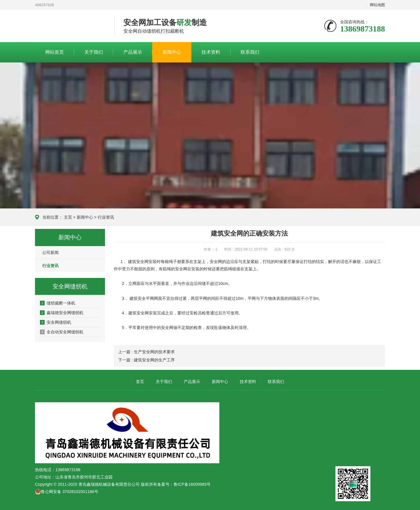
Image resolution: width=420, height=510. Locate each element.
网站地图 (377, 5)
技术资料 (211, 52)
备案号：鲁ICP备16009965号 (184, 484)
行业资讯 (106, 217)
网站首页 (55, 52)
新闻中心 (172, 52)
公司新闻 (50, 253)
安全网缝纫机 (56, 322)
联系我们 (250, 52)
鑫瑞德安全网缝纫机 (62, 313)
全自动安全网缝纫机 (62, 332)
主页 (68, 217)
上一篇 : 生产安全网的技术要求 (146, 352)
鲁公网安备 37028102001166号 (67, 492)
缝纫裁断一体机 (58, 303)
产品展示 (133, 52)
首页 (140, 382)
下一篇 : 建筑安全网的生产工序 (146, 360)
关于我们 (94, 52)
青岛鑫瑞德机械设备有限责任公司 (70, 26)
